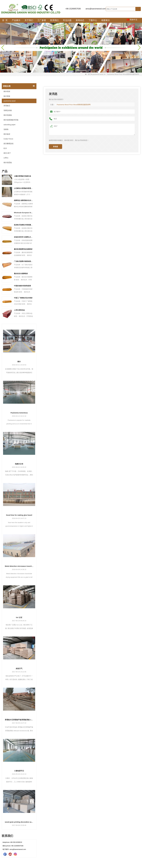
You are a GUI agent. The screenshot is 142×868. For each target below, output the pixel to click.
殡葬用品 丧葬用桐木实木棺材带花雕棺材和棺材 (23, 200)
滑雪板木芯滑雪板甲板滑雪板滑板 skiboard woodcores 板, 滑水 (19, 720)
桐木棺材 (7, 91)
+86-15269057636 (73, 9)
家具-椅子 (7, 153)
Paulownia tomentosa (19, 413)
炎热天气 (19, 668)
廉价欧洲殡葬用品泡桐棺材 (23, 249)
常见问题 (67, 20)
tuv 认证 (19, 617)
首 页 (5, 20)
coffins (6, 158)
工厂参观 (42, 20)
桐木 (19, 362)
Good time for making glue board (19, 515)
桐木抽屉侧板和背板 (11, 120)
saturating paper (10, 125)
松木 (5, 148)
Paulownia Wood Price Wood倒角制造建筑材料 (73, 105)
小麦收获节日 (19, 771)
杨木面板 (7, 96)
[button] (66, 69)
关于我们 (29, 20)
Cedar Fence (8, 139)
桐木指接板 (8, 115)
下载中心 (93, 20)
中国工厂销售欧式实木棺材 (23, 298)
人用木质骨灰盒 (19, 310)
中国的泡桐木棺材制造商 (22, 286)
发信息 (55, 147)
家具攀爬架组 (9, 144)
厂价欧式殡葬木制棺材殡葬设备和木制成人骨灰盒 (23, 261)
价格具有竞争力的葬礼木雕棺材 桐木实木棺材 (23, 237)
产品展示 (16, 20)
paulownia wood (98, 74)
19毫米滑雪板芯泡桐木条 (22, 176)
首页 (88, 74)
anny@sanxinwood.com (96, 9)
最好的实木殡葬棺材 (21, 274)
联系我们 (54, 20)
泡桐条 (6, 129)
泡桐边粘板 (8, 110)
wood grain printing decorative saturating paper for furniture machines (19, 822)
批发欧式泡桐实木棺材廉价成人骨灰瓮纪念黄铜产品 (23, 225)
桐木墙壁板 (8, 163)
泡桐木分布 (19, 464)
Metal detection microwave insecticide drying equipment (19, 566)
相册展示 (106, 20)
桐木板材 (7, 134)
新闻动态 (80, 20)
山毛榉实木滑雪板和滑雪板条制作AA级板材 (23, 188)
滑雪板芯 (7, 106)
